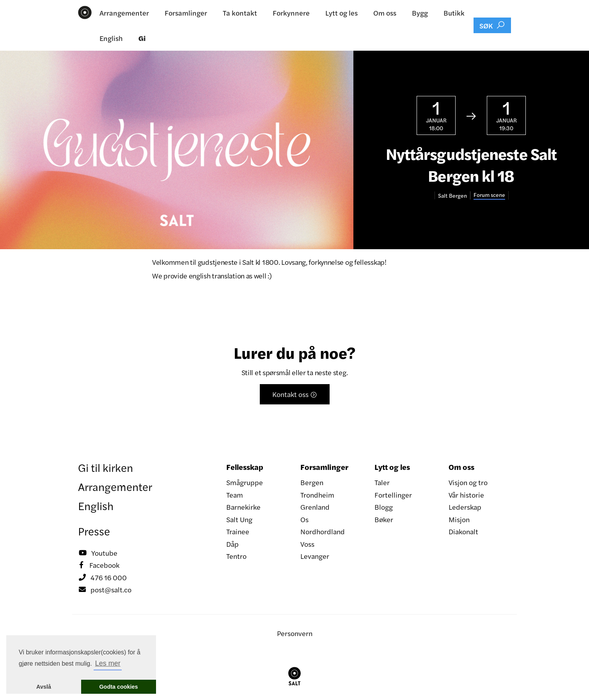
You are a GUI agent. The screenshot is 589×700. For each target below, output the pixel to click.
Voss (307, 544)
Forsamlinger (186, 13)
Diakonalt (463, 531)
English (111, 38)
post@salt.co (105, 590)
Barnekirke (243, 507)
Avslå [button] (44, 687)
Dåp (232, 544)
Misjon (459, 519)
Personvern (295, 633)
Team (235, 495)
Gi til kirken (106, 467)
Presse (94, 531)
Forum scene (489, 195)
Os (304, 519)
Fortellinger (393, 495)
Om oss (385, 13)
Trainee (238, 531)
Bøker (384, 519)
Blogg (384, 507)
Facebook (99, 565)
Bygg (420, 13)
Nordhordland (323, 531)
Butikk (454, 13)
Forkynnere (291, 13)
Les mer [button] (108, 663)
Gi (142, 38)
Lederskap (465, 507)
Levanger (315, 556)
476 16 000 (102, 578)
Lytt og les (342, 13)
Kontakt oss (295, 394)
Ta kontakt (240, 13)
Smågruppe (245, 482)
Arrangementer (124, 13)
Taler (382, 482)
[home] (85, 12)
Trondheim (317, 495)
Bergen (312, 482)
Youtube (98, 553)
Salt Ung (239, 519)
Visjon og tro (468, 482)
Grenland (315, 507)
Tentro (236, 556)
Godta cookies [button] (118, 687)
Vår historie (466, 495)
